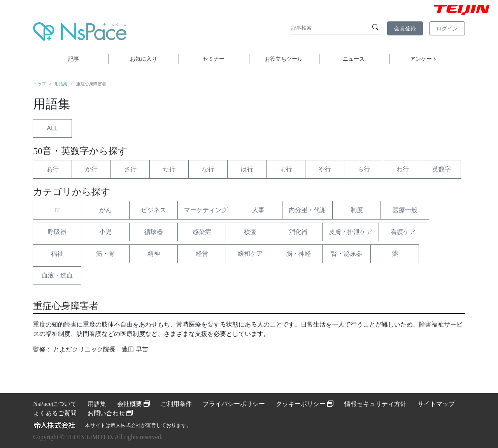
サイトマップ (436, 404)
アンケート (424, 59)
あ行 (53, 169)
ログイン (447, 28)
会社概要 (133, 404)
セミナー (214, 59)
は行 (247, 169)
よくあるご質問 (55, 413)
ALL (52, 128)
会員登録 (405, 28)
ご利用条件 (176, 404)
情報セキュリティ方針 (375, 404)
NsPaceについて (55, 404)
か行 (91, 169)
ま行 (286, 169)
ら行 (364, 169)
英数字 (442, 169)
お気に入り (144, 59)
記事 (74, 59)
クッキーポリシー (305, 404)
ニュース (354, 59)
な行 (208, 169)
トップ (39, 84)
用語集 (61, 84)
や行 (325, 169)
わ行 (403, 169)
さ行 (130, 169)
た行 (169, 169)
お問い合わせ (110, 413)
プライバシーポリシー (234, 404)
